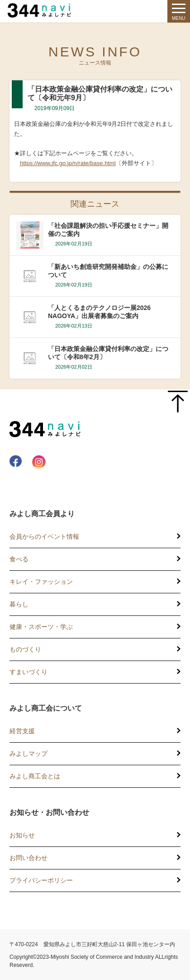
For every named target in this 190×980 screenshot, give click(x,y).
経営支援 (22, 731)
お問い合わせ (28, 858)
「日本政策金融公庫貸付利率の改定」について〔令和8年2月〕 (108, 353)
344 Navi (42, 10)
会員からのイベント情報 (44, 536)
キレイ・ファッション (41, 582)
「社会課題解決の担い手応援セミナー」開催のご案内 (108, 230)
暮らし (19, 604)
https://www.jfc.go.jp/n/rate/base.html (68, 163)
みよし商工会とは (35, 776)
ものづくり (25, 649)
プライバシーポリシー (41, 880)
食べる (19, 559)
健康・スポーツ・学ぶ (41, 627)
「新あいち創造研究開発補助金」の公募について (108, 271)
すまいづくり (28, 672)
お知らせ (22, 835)
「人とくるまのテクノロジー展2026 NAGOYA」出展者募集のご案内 (99, 312)
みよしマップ (28, 753)
